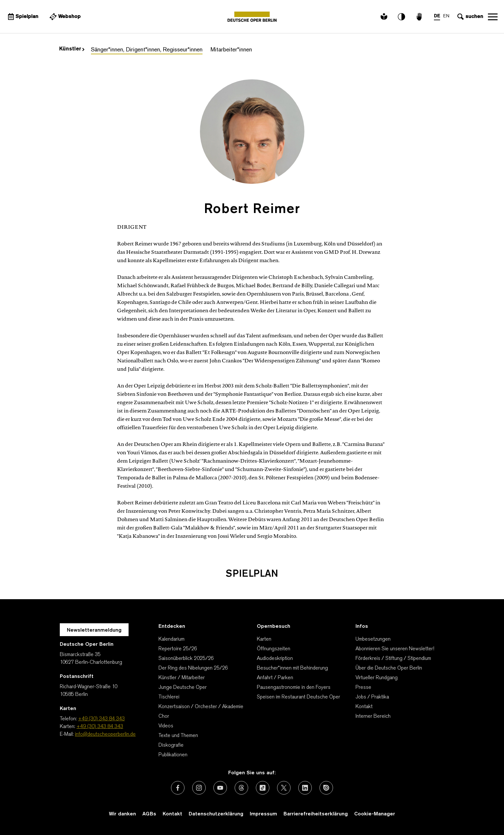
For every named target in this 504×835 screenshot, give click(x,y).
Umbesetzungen (373, 639)
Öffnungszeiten (274, 649)
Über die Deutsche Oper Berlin (389, 668)
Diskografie (171, 745)
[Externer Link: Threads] (241, 788)
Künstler (72, 49)
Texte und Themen (178, 736)
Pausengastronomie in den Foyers (294, 688)
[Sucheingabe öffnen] (469, 17)
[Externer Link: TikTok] (263, 788)
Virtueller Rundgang (377, 678)
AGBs (149, 814)
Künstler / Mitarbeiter (182, 678)
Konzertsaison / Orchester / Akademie (201, 707)
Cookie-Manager (375, 814)
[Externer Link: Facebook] (178, 788)
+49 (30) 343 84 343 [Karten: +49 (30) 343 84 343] (100, 727)
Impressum (263, 814)
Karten (264, 639)
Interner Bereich (373, 716)
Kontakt (364, 707)
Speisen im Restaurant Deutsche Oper (298, 697)
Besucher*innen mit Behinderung (292, 668)
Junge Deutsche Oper (183, 688)
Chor (164, 716)
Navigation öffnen (493, 17)
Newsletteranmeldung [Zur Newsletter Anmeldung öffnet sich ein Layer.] (94, 630)
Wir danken (122, 814)
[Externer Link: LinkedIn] (305, 788)
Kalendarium (171, 639)
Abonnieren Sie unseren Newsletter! (395, 649)
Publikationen (173, 755)
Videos (166, 726)
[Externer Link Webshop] (64, 17)
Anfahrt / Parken (275, 678)
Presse (363, 688)
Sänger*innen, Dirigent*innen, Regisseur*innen (147, 50)
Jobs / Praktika (372, 697)
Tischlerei (169, 697)
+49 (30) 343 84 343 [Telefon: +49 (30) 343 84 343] (101, 719)
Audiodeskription (275, 659)
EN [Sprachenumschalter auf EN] (446, 16)
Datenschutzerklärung (216, 814)
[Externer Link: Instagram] (199, 788)
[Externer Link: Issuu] (326, 788)
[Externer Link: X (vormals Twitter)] (284, 788)
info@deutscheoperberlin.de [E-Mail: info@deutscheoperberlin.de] (105, 734)
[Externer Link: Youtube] (220, 788)
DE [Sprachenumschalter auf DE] (437, 16)
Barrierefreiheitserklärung (316, 814)
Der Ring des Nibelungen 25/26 (193, 668)
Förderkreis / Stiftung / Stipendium (393, 659)
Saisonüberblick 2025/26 (186, 659)
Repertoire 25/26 (178, 649)
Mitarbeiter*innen (231, 50)
